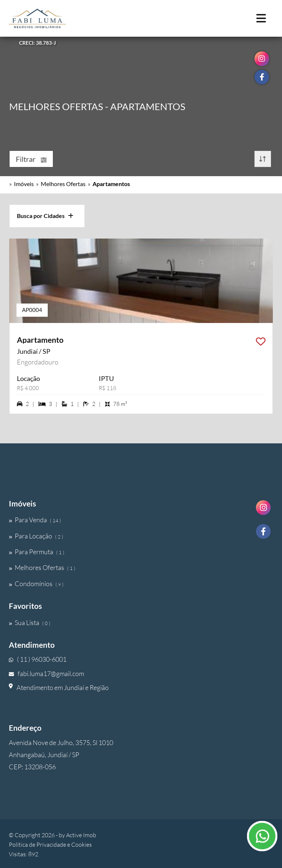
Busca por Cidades (45, 216)
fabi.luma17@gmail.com (46, 673)
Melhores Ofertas (63, 184)
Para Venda (35, 520)
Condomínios (36, 584)
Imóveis (24, 184)
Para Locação (36, 536)
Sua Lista (30, 622)
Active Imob (81, 835)
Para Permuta (37, 552)
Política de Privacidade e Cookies (50, 845)
